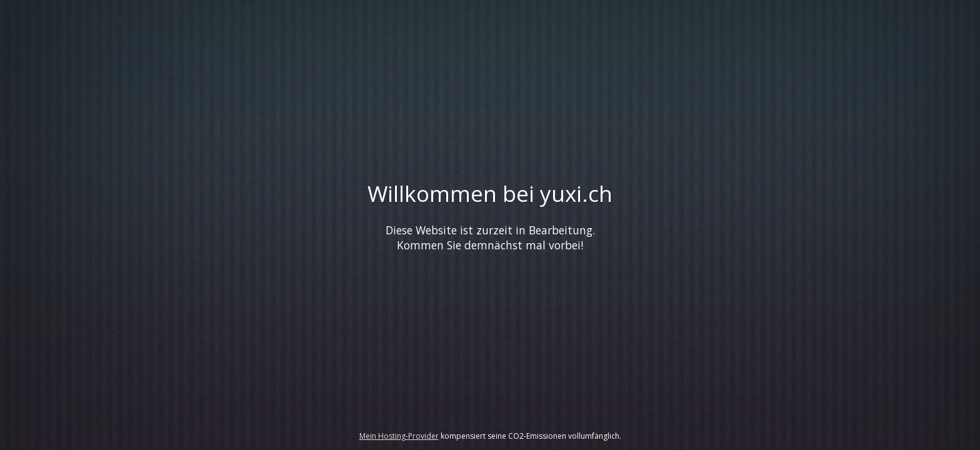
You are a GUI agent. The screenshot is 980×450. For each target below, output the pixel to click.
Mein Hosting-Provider (399, 436)
